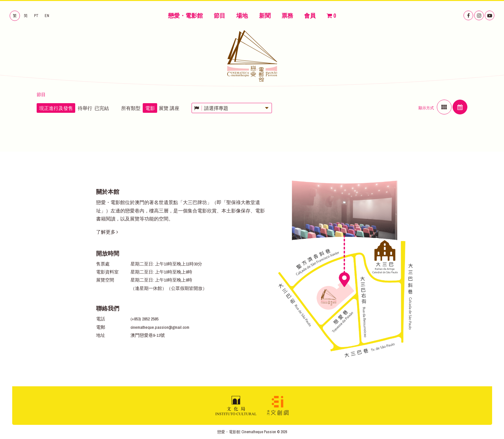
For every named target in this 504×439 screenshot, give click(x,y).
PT (36, 16)
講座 (175, 108)
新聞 (265, 16)
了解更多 (107, 232)
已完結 (102, 108)
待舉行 (85, 108)
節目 (220, 16)
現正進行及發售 (56, 108)
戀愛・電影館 (185, 16)
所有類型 (131, 108)
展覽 (164, 108)
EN (47, 16)
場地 (242, 16)
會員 (310, 16)
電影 (150, 108)
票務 (287, 16)
